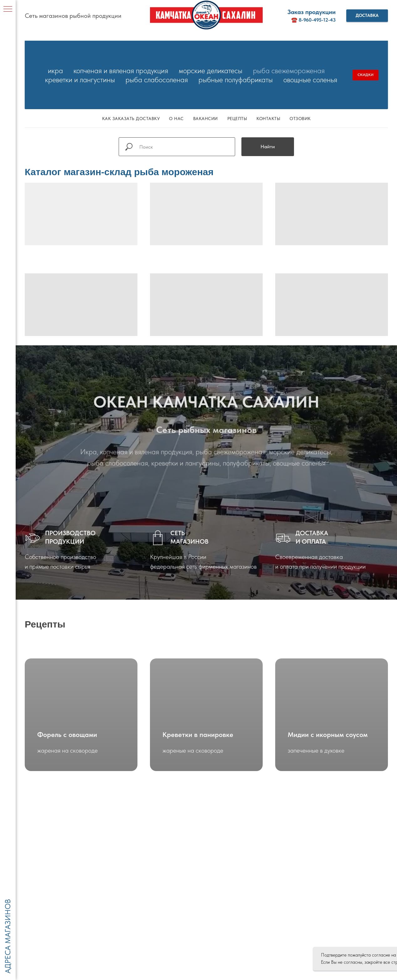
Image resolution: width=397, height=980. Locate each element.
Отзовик (300, 119)
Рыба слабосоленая (157, 80)
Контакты (268, 119)
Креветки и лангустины (80, 80)
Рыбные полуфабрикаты (236, 80)
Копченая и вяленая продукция (121, 71)
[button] (367, 16)
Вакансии (206, 119)
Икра (55, 71)
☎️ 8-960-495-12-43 (313, 20)
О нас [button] (176, 119)
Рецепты (237, 119)
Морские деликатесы (211, 71)
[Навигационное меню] (8, 9)
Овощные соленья (310, 80)
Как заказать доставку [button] (131, 119)
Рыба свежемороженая (289, 71)
